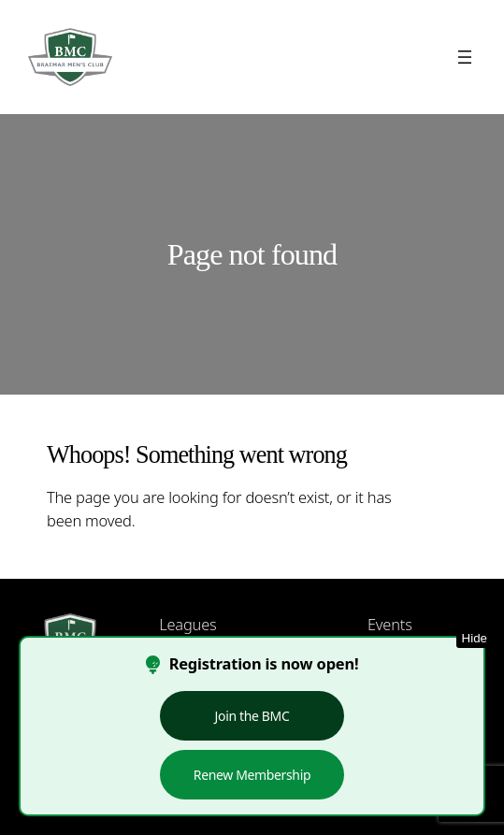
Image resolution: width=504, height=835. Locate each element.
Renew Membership (252, 775)
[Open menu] (465, 57)
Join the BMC (252, 716)
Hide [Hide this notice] (475, 638)
